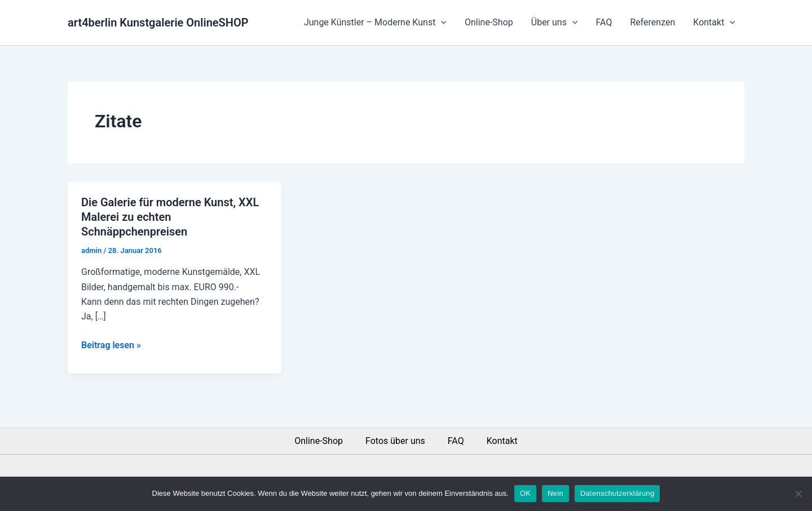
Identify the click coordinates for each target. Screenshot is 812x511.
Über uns (555, 23)
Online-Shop (489, 22)
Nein (555, 493)
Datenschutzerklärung (617, 493)
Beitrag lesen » (111, 344)
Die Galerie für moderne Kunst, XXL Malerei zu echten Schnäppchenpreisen (170, 217)
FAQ (604, 22)
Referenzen (652, 22)
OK (525, 493)
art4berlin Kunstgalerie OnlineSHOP (158, 23)
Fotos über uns (395, 441)
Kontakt (714, 23)
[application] (441, 23)
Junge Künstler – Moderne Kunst (375, 23)
